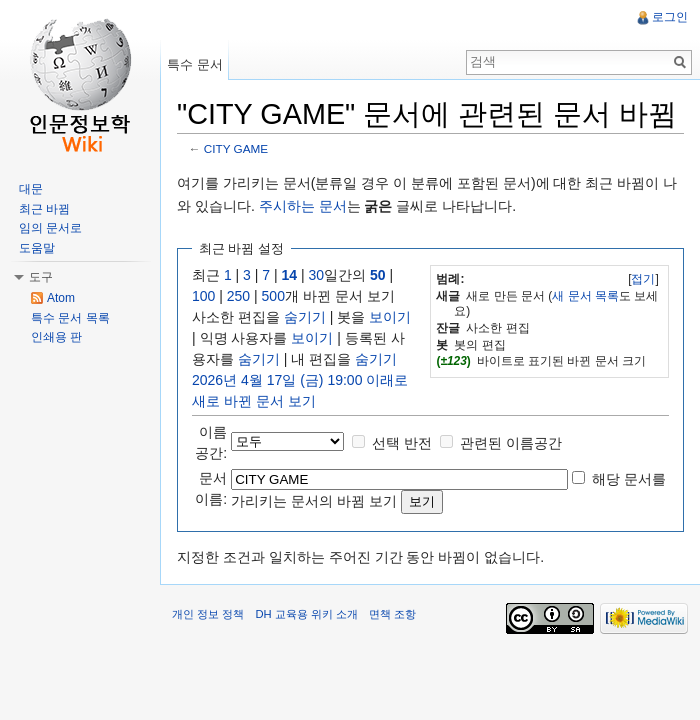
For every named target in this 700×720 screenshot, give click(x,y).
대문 (31, 189)
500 (273, 296)
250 (238, 296)
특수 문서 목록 (70, 318)
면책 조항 (392, 614)
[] (643, 279)
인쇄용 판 (56, 337)
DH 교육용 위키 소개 (306, 614)
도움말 (37, 248)
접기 (643, 279)
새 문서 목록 (585, 296)
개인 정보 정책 (208, 614)
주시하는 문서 (303, 206)
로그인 (670, 17)
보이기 (390, 317)
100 (203, 296)
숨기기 (305, 317)
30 (317, 275)
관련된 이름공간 (511, 443)
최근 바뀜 (44, 209)
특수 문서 (195, 64)
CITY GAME (236, 148)
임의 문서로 (50, 228)
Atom (61, 298)
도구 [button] (41, 277)
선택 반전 (402, 443)
